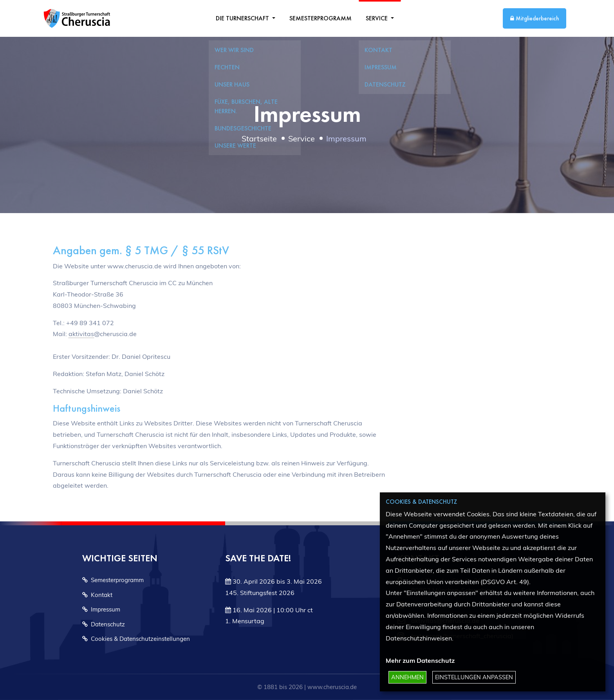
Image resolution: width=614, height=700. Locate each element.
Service (377, 18)
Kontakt (97, 595)
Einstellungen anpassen (474, 677)
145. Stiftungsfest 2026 (260, 593)
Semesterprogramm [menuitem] (321, 18)
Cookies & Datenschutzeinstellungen (136, 639)
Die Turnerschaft (243, 18)
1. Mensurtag (245, 621)
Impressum (101, 609)
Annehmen (407, 677)
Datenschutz (104, 624)
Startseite (259, 138)
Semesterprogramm (113, 580)
